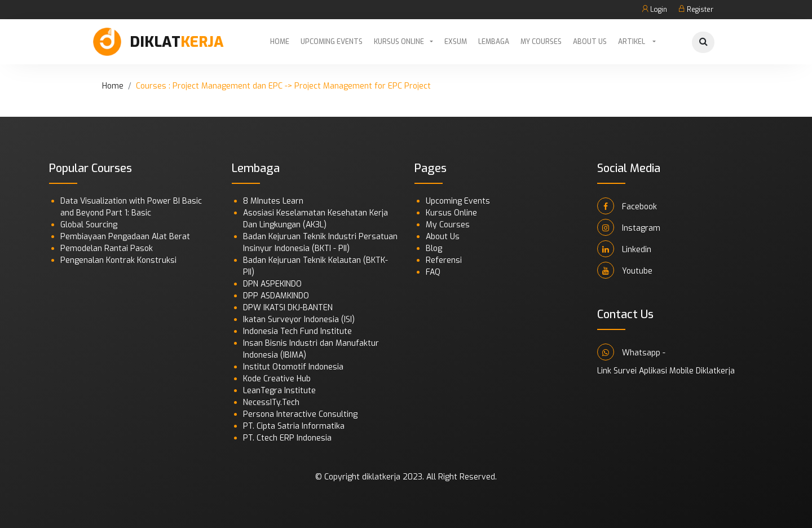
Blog (434, 248)
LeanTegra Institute (279, 391)
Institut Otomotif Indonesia (293, 367)
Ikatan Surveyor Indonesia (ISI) (299, 320)
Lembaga (494, 42)
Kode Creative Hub (277, 379)
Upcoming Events (332, 42)
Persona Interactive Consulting (300, 414)
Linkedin (624, 249)
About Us (590, 42)
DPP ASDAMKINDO (276, 296)
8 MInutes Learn (273, 201)
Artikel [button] (632, 42)
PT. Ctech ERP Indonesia (287, 438)
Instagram (629, 227)
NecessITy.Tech (271, 402)
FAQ (433, 272)
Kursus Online (399, 42)
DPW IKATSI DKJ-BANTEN (288, 308)
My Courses (541, 42)
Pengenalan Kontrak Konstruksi (118, 260)
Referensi (444, 260)
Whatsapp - (631, 352)
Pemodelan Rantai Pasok (107, 248)
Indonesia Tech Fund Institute (297, 331)
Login (654, 10)
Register (696, 10)
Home (280, 42)
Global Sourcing (89, 225)
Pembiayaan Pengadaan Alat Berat (125, 237)
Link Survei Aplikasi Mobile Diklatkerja (666, 371)
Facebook (627, 206)
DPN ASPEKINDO (272, 284)
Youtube (625, 270)
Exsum (456, 42)
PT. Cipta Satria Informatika (294, 426)
